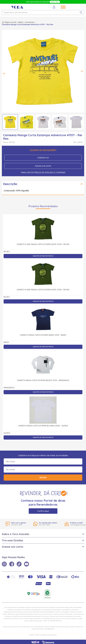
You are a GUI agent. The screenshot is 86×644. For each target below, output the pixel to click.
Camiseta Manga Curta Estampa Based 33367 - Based (43, 335)
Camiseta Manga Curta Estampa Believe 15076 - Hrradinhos (43, 381)
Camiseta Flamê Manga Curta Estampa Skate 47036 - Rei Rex (43, 244)
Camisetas (29, 22)
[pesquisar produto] (81, 12)
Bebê (21, 22)
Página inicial (10, 22)
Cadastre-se (43, 158)
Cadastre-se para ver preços (43, 256)
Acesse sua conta (43, 166)
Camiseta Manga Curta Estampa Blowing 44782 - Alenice (43, 426)
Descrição (10, 184)
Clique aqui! (55, 2)
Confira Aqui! (43, 511)
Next (82, 71)
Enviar (43, 478)
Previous (4, 74)
